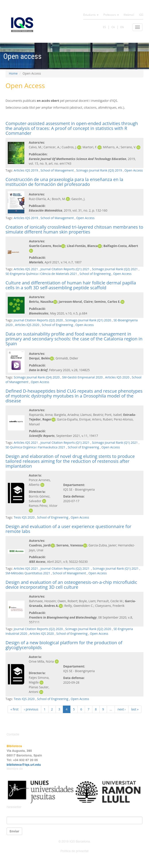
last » (135, 709)
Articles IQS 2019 (26, 170)
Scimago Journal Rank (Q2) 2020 (88, 629)
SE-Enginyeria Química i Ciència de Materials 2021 (41, 274)
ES (104, 27)
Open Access (134, 170)
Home (13, 73)
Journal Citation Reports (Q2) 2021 (65, 568)
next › (122, 709)
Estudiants (91, 15)
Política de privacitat (74, 851)
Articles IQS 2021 (26, 269)
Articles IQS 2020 (27, 325)
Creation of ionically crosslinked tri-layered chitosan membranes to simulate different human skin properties (74, 229)
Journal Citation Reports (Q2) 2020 (38, 320)
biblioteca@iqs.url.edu (24, 765)
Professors (111, 15)
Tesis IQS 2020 (24, 517)
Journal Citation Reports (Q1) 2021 (65, 269)
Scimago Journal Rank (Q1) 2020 (88, 320)
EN (122, 27)
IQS (141, 15)
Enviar (14, 831)
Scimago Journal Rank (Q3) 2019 (99, 170)
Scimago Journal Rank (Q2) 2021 (115, 269)
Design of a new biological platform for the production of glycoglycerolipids (64, 645)
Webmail (129, 15)
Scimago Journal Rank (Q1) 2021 (115, 443)
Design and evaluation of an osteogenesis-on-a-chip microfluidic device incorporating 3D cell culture (71, 585)
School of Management (57, 170)
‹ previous (31, 709)
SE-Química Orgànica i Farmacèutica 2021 (35, 447)
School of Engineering (95, 274)
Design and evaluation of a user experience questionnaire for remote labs (68, 529)
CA (113, 27)
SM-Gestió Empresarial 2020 (82, 377)
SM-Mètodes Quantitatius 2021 (28, 573)
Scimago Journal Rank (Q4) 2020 (37, 377)
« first (14, 709)
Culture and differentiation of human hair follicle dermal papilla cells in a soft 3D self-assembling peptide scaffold (71, 285)
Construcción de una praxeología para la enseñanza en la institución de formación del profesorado (64, 182)
